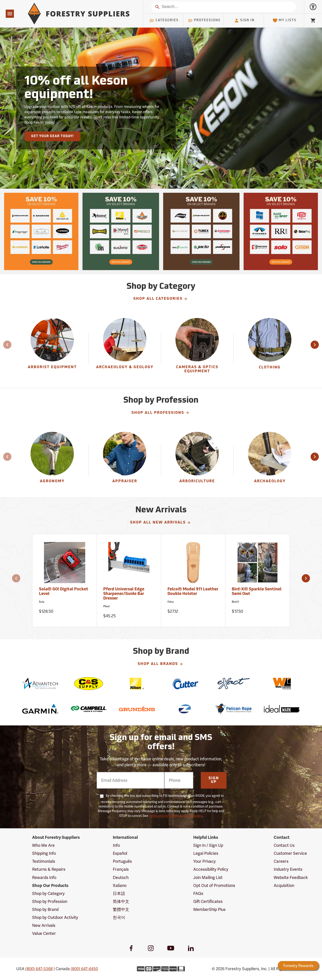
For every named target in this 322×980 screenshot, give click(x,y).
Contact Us (284, 845)
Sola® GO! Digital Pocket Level (64, 592)
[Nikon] (137, 684)
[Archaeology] (270, 461)
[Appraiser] (125, 461)
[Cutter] (185, 684)
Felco (171, 602)
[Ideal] (282, 709)
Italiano (120, 885)
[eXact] (233, 684)
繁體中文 (121, 909)
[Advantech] (40, 684)
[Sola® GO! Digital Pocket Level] (64, 581)
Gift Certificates (208, 901)
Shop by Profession (50, 901)
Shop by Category (48, 893)
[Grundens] (137, 709)
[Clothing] (270, 349)
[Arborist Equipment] (52, 349)
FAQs (198, 893)
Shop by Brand (45, 909)
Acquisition (284, 885)
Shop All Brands (160, 664)
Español (120, 853)
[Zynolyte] (185, 709)
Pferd (106, 606)
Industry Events (288, 869)
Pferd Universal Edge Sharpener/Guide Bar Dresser (124, 594)
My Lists (285, 21)
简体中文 (121, 901)
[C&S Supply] (89, 684)
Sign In (244, 21)
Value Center (44, 933)
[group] (52, 349)
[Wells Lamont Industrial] (282, 684)
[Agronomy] (52, 461)
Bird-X (235, 602)
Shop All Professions (160, 413)
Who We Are (43, 845)
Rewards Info (44, 877)
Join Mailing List (208, 877)
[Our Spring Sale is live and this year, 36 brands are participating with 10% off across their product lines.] (41, 231)
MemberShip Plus (209, 909)
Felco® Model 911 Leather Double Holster (193, 592)
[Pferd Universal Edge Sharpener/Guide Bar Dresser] (129, 581)
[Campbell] (89, 709)
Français (121, 869)
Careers (281, 861)
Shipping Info (44, 853)
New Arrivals (44, 925)
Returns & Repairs (49, 869)
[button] (315, 345)
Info (116, 845)
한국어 (119, 917)
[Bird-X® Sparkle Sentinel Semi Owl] (258, 581)
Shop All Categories (161, 299)
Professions (204, 21)
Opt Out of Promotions (214, 885)
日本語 (119, 893)
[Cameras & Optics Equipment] (197, 349)
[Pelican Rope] (233, 709)
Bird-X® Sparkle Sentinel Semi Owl (257, 592)
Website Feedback (291, 877)
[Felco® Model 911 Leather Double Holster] (193, 581)
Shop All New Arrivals (161, 523)
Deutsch (121, 877)
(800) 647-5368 (39, 969)
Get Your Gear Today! (52, 136)
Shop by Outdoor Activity (55, 917)
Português (122, 861)
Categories (164, 21)
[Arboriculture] (197, 461)
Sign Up (214, 780)
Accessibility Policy (211, 869)
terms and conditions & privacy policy (175, 816)
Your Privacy (205, 861)
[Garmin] (40, 709)
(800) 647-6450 (84, 969)
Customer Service (290, 853)
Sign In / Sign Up (208, 845)
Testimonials (44, 861)
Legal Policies (206, 853)
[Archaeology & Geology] (125, 349)
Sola (42, 602)
